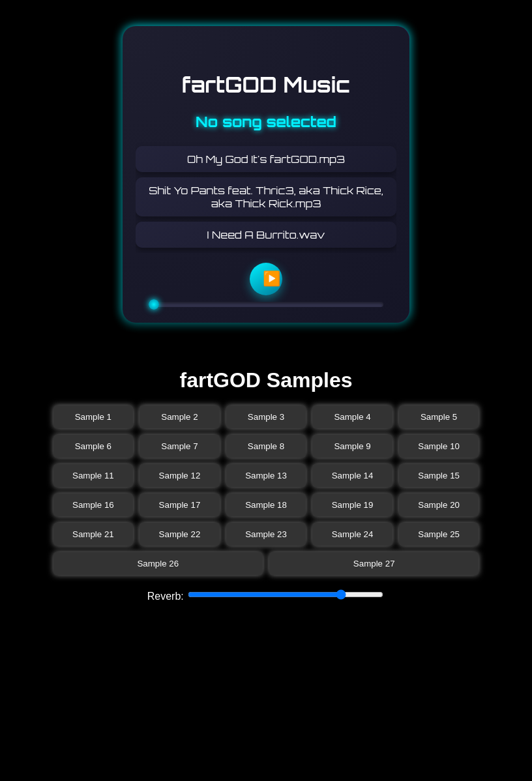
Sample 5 (439, 417)
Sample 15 (439, 476)
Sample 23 (266, 534)
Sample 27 (374, 564)
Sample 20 (439, 505)
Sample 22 (180, 534)
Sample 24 (353, 534)
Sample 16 (93, 505)
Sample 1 (93, 417)
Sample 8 (266, 446)
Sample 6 (93, 446)
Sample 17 (180, 505)
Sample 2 (179, 417)
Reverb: (167, 596)
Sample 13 (266, 476)
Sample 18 (266, 505)
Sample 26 (158, 564)
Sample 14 (353, 476)
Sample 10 (439, 446)
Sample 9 (352, 446)
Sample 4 (352, 417)
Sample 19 (353, 505)
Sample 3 (266, 417)
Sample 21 (93, 534)
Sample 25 (439, 534)
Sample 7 (179, 446)
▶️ (272, 279)
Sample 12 (180, 476)
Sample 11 (93, 476)
